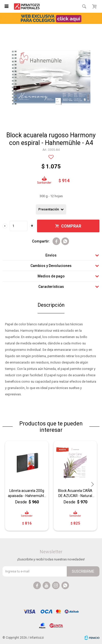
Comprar (71, 226)
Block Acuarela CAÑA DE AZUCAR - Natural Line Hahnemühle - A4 (75, 493)
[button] (92, 484)
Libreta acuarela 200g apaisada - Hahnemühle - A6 (27, 493)
